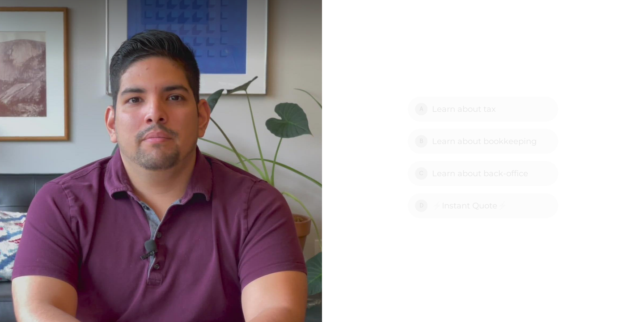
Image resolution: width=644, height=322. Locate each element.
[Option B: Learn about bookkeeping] (483, 141)
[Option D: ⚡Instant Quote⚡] (483, 206)
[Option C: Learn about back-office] (483, 174)
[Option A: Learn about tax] (483, 109)
